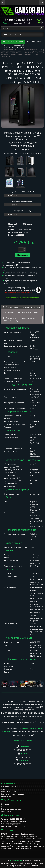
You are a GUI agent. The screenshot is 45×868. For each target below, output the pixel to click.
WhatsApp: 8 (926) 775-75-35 (13, 821)
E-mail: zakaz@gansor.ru (11, 824)
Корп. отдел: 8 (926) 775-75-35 (14, 826)
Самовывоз (6, 811)
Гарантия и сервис (9, 792)
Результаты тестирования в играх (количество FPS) (19, 319)
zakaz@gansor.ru (23, 757)
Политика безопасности (12, 809)
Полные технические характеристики (21, 307)
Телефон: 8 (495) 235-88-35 (13, 819)
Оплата (4, 806)
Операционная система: (23, 201)
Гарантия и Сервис (28, 313)
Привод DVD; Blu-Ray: (22, 211)
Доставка (5, 804)
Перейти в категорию (13, 42)
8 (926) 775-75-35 (23, 764)
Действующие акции (10, 787)
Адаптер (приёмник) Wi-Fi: (23, 192)
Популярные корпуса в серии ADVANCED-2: (23, 154)
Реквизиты (6, 796)
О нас (3, 789)
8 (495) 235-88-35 (23, 750)
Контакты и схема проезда (13, 794)
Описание (8, 313)
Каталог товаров (12, 35)
